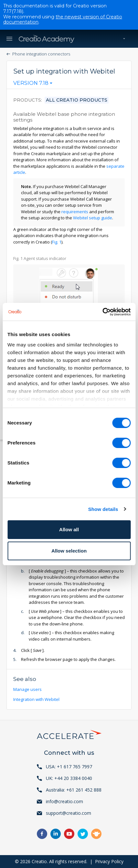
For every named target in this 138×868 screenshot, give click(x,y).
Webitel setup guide (93, 218)
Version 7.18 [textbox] (31, 83)
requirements (75, 212)
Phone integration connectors (41, 54)
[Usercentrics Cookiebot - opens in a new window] (102, 312)
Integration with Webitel (37, 699)
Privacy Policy (109, 861)
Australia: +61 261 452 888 (74, 790)
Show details (103, 509)
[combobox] (33, 85)
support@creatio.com (69, 813)
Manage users (28, 689)
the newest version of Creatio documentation (63, 20)
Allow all (69, 529)
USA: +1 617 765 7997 (69, 767)
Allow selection (69, 551)
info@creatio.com (64, 801)
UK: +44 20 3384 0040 (69, 778)
